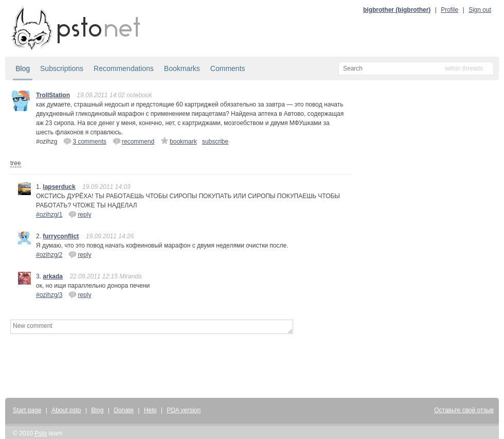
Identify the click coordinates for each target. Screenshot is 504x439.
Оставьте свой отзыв (464, 410)
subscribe (215, 142)
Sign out (480, 10)
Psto (41, 433)
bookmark (179, 141)
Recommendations (124, 68)
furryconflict (61, 236)
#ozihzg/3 (49, 295)
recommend (133, 141)
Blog (23, 68)
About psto (66, 410)
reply (80, 214)
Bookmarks (182, 68)
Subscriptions (62, 68)
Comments (228, 68)
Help (150, 410)
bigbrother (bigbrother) (397, 10)
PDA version (184, 410)
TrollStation (53, 95)
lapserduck (59, 187)
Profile (449, 10)
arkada (53, 276)
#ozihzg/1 (49, 215)
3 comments (85, 141)
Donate (124, 410)
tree (16, 163)
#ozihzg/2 (49, 255)
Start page (27, 410)
